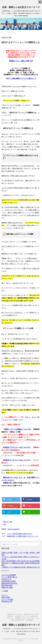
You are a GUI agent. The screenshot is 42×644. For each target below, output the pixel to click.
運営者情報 (30, 620)
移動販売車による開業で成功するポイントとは (23, 536)
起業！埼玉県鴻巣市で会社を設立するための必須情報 (21, 561)
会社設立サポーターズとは (15, 614)
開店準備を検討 (7, 585)
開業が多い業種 (8, 522)
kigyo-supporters (14, 529)
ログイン (5, 595)
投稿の (6, 597)
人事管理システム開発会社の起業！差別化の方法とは (21, 567)
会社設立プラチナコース (22, 616)
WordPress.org (7, 601)
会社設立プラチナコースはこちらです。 (17, 447)
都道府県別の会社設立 (9, 583)
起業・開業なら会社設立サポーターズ (21, 7)
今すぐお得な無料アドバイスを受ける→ (21, 78)
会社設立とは (6, 579)
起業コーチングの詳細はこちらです (17, 429)
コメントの (7, 600)
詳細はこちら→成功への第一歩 (21, 61)
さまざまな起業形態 (9, 575)
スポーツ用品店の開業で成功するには (20, 534)
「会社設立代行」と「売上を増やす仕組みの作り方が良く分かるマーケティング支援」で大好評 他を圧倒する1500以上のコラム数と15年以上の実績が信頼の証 (21, 631)
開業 (5, 524)
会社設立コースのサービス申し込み (25, 618)
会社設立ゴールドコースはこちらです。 (17, 460)
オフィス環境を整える (9, 577)
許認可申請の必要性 (9, 581)
